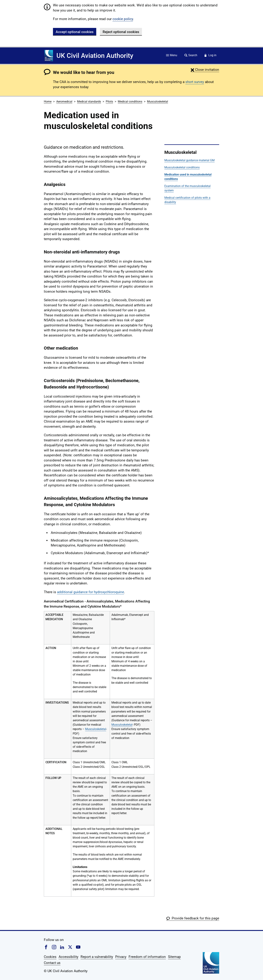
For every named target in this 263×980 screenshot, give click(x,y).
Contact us (52, 963)
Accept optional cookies (75, 32)
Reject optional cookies (121, 32)
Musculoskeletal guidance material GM (189, 160)
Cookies (50, 957)
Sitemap (174, 957)
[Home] (49, 56)
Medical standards (89, 102)
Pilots (109, 102)
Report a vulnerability (97, 957)
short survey (195, 82)
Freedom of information (147, 957)
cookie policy (123, 19)
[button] (205, 70)
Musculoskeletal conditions (182, 167)
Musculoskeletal (158, 102)
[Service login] (210, 56)
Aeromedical (64, 102)
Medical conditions (130, 102)
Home (48, 102)
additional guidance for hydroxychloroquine (90, 592)
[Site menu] (172, 56)
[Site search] (191, 56)
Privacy (121, 957)
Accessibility (68, 957)
